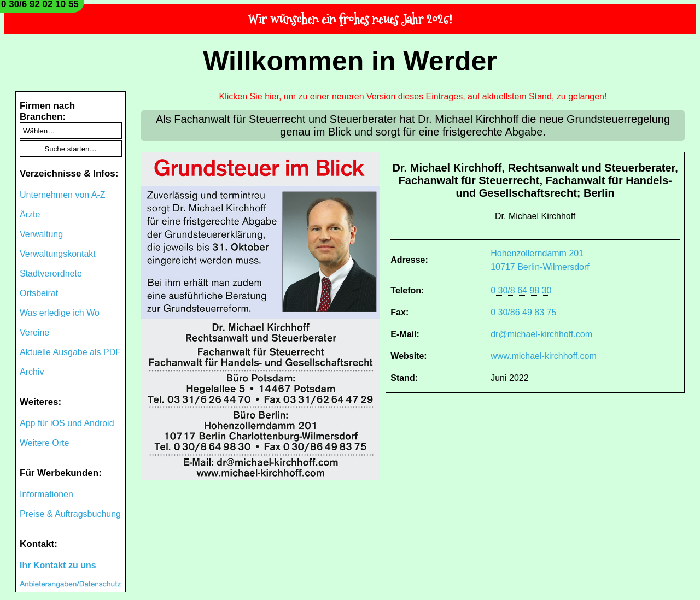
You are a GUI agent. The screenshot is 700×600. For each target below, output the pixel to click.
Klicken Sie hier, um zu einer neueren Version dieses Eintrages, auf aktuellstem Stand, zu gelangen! (413, 96)
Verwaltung (41, 234)
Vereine (34, 333)
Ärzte (30, 214)
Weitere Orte (44, 443)
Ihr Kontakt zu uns (58, 565)
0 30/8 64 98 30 (521, 290)
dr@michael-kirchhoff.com (541, 334)
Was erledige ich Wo (60, 313)
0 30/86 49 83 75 (523, 312)
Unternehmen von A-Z (63, 195)
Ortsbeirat (39, 293)
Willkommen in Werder (350, 61)
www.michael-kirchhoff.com (544, 356)
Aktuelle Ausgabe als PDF (70, 352)
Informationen (46, 494)
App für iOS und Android (67, 423)
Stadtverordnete (51, 273)
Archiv (32, 372)
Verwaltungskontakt (58, 254)
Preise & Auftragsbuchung (70, 514)
